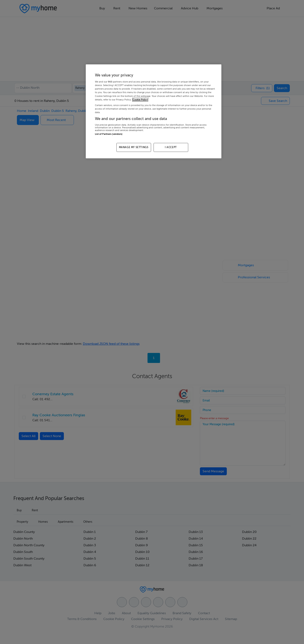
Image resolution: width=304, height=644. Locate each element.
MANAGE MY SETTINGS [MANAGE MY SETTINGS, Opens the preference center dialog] (134, 147)
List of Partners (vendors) (109, 134)
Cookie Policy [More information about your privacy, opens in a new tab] (140, 100)
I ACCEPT (171, 147)
